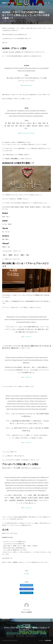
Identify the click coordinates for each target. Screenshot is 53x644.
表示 (6, 43)
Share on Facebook (26, 589)
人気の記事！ (26, 574)
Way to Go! (8, 3)
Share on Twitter (26, 585)
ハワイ (5, 21)
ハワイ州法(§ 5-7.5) (28, 337)
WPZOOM (48, 641)
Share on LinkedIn (27, 593)
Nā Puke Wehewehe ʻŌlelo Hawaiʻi (28, 133)
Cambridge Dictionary (28, 85)
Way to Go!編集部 (26, 612)
